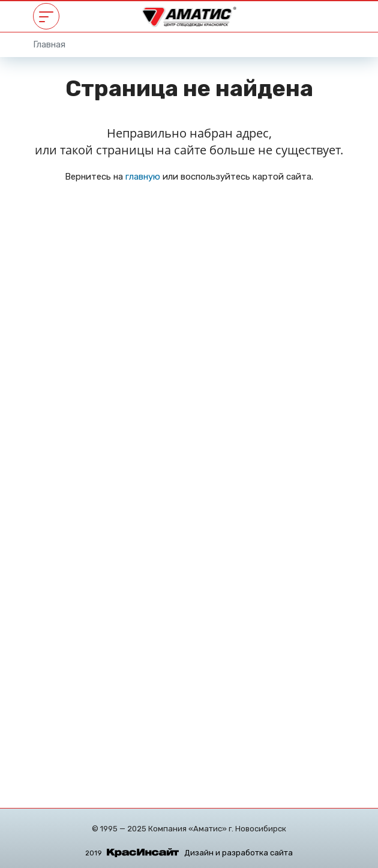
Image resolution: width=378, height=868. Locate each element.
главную (143, 177)
